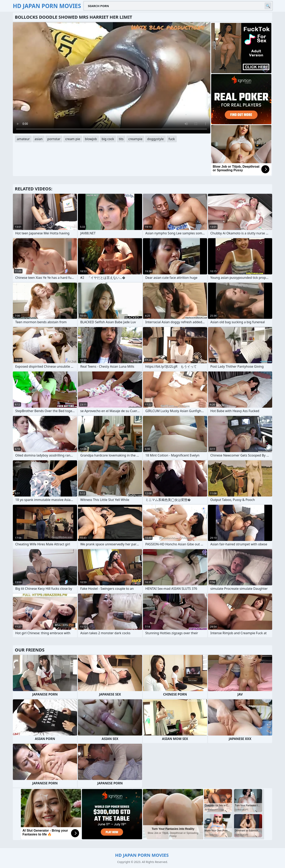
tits (121, 139)
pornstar (54, 139)
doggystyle (155, 139)
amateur (23, 139)
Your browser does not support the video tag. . (112, 78)
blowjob (91, 139)
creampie (135, 139)
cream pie (73, 139)
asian (39, 139)
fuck (172, 139)
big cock (108, 139)
